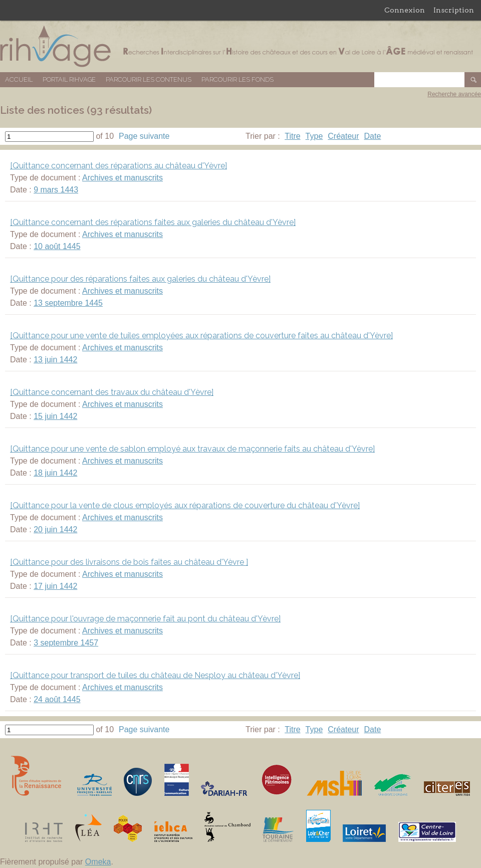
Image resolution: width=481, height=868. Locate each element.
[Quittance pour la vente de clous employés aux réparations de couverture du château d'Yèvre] (185, 505)
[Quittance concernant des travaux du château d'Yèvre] (112, 392)
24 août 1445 (57, 699)
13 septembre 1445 (68, 303)
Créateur (343, 136)
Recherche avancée (454, 94)
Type (314, 136)
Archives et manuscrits (123, 178)
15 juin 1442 (55, 416)
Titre (292, 136)
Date (373, 136)
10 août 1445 (57, 246)
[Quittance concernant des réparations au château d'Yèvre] (118, 166)
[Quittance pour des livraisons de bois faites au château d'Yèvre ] (129, 562)
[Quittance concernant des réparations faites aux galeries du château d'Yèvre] (153, 222)
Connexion (405, 10)
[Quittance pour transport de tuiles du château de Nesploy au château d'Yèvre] (155, 675)
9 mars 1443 (56, 190)
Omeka (98, 862)
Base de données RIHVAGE (241, 46)
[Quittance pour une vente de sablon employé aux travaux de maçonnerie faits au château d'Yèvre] (192, 449)
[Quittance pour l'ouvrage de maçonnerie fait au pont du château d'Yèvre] (145, 619)
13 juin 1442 (55, 360)
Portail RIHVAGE (69, 79)
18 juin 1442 (55, 473)
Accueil (19, 79)
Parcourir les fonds (237, 79)
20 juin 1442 (55, 529)
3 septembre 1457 (66, 643)
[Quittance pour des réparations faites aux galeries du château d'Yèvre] (140, 279)
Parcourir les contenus (149, 79)
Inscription (454, 10)
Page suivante (144, 136)
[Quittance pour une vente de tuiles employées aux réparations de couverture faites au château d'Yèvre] (201, 336)
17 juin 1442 (55, 586)
